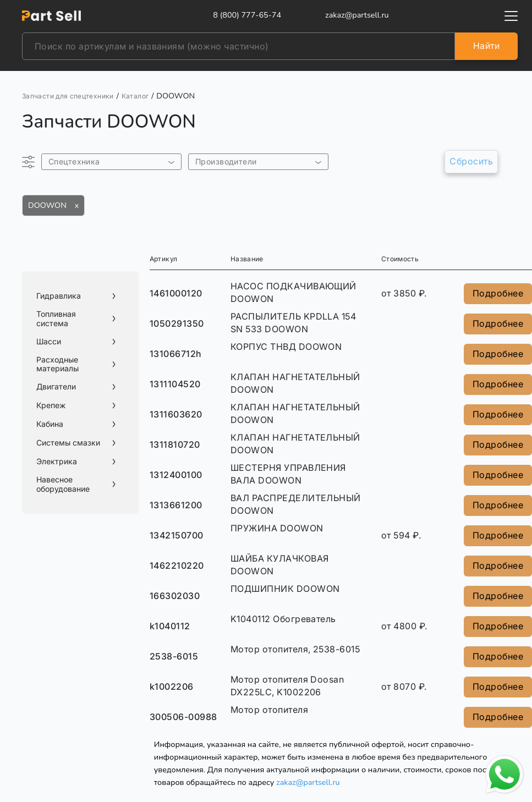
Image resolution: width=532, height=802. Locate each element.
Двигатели (56, 387)
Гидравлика (59, 296)
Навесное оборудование (63, 484)
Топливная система (56, 319)
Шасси (49, 342)
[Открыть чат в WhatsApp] (504, 774)
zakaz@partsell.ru (308, 782)
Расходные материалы (57, 364)
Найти (486, 46)
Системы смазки (68, 443)
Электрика (57, 462)
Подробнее (498, 293)
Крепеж (51, 405)
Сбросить (471, 161)
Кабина (50, 424)
